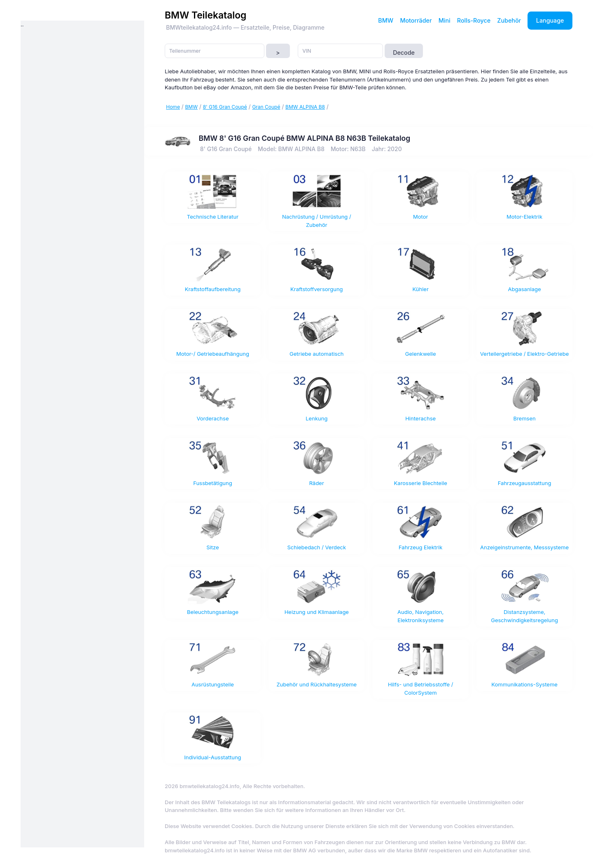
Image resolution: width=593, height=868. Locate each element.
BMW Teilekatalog (205, 15)
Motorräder (416, 20)
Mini (445, 20)
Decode (404, 52)
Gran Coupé (266, 107)
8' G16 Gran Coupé (225, 107)
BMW (386, 20)
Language (550, 20)
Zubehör (509, 20)
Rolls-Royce (474, 20)
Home (173, 107)
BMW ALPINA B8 (305, 107)
